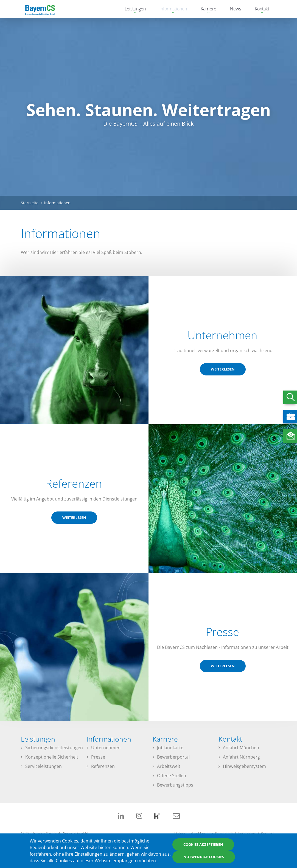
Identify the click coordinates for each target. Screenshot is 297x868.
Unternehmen (106, 748)
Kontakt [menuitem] (259, 9)
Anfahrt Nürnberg (241, 757)
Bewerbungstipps (175, 785)
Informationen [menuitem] (170, 9)
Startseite (30, 203)
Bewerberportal (173, 757)
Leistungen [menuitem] (132, 9)
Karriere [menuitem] (206, 9)
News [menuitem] (236, 9)
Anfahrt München (241, 748)
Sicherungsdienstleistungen (54, 748)
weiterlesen (223, 369)
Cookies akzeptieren (203, 844)
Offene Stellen (172, 776)
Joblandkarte (170, 748)
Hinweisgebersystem (244, 766)
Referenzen (103, 766)
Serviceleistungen (44, 766)
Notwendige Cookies (204, 857)
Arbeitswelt (169, 766)
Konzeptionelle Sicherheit (52, 757)
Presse (98, 757)
